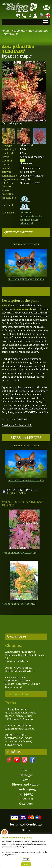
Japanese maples (30, 220)
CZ (40, 15)
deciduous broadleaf (32, 216)
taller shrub (27, 223)
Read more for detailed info (17, 425)
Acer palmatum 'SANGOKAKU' (19, 604)
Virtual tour (19, 694)
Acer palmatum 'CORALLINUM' (19, 553)
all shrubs (26, 213)
